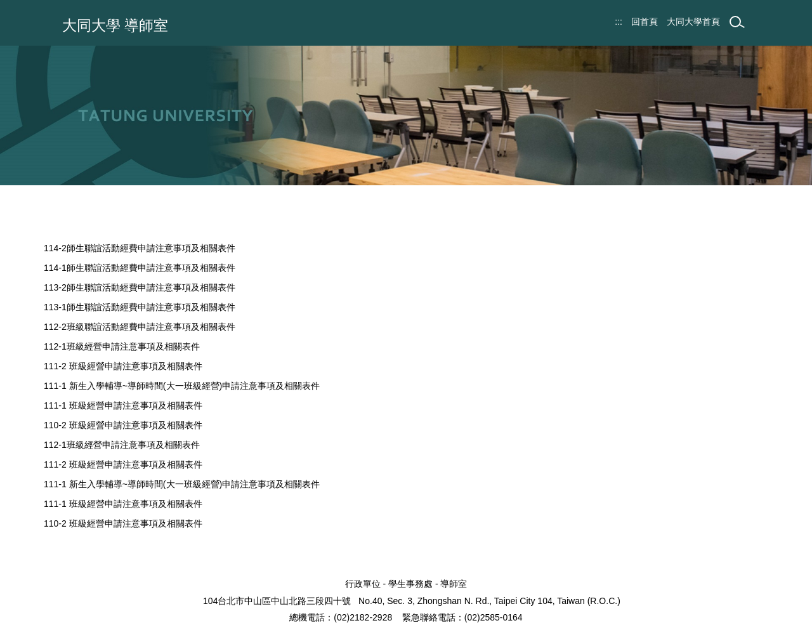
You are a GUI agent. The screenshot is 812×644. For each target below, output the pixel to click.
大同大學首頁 (693, 22)
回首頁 (645, 22)
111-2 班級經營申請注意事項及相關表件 (123, 366)
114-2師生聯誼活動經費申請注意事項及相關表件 (140, 248)
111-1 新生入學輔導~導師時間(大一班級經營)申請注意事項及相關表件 (182, 386)
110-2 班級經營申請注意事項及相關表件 (123, 425)
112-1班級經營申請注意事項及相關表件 (122, 346)
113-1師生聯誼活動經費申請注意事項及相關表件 (140, 307)
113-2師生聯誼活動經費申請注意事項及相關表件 (140, 287)
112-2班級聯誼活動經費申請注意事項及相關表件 (140, 327)
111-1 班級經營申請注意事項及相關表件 (123, 405)
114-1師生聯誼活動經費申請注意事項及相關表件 (140, 268)
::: (619, 22)
